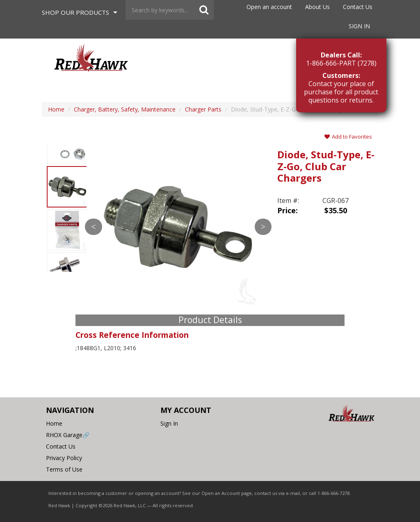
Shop (75, 12)
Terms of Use (64, 469)
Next (263, 227)
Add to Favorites (348, 137)
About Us (317, 7)
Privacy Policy (64, 458)
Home (54, 423)
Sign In (359, 26)
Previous (93, 227)
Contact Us (358, 7)
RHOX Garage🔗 (68, 435)
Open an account (269, 7)
